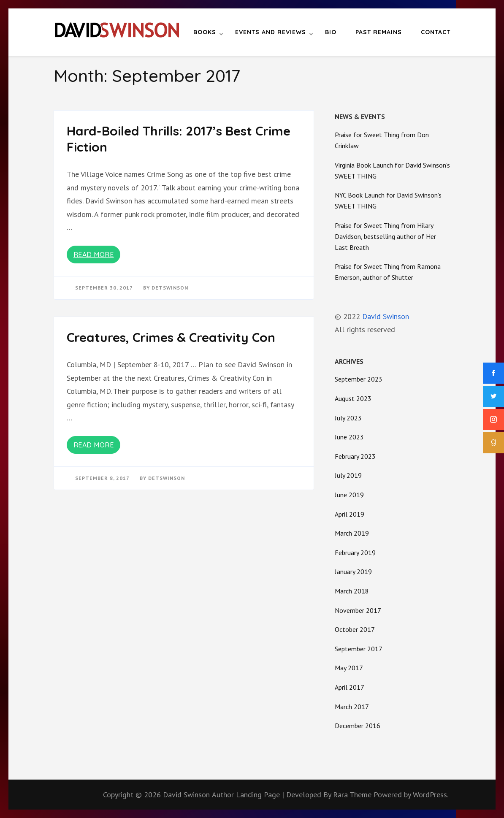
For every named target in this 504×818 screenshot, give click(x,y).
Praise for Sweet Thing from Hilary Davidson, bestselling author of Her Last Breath (385, 236)
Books (205, 32)
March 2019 (352, 533)
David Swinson (386, 316)
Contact (436, 32)
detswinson (170, 288)
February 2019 (355, 553)
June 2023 (349, 437)
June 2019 (349, 495)
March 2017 (352, 707)
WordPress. (431, 795)
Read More (94, 255)
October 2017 (355, 629)
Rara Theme (353, 795)
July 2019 (348, 475)
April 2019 (350, 514)
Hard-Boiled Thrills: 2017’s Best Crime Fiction (179, 139)
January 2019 (353, 572)
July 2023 (348, 418)
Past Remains (379, 32)
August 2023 (353, 398)
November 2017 (358, 610)
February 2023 (355, 456)
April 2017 (350, 687)
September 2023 (359, 379)
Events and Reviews (271, 32)
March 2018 (352, 591)
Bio (331, 32)
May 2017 (349, 668)
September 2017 (359, 649)
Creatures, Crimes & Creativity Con (171, 337)
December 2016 (358, 726)
